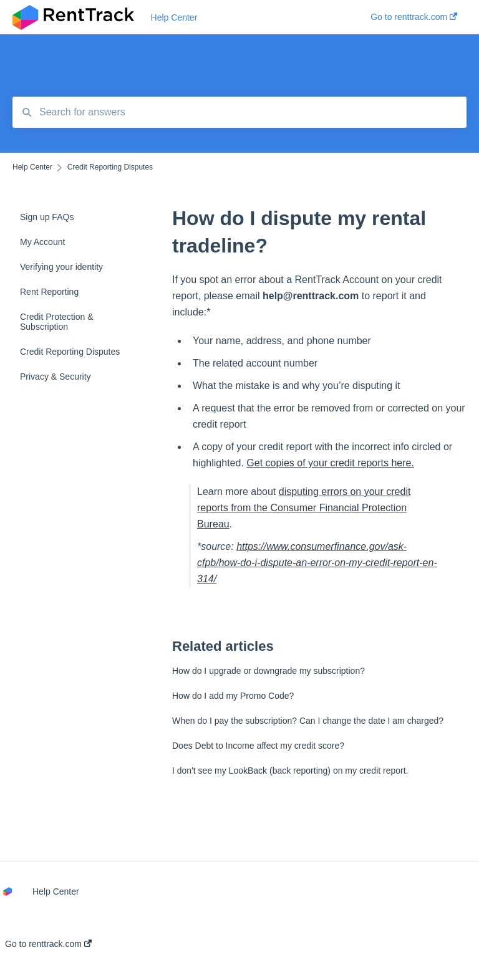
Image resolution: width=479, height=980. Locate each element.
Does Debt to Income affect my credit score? (258, 746)
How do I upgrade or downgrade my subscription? (269, 671)
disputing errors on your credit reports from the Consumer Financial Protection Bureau (304, 508)
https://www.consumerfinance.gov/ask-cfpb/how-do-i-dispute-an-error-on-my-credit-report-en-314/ (317, 563)
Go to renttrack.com (48, 944)
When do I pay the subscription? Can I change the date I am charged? (308, 721)
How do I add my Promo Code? (233, 696)
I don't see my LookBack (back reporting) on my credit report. (290, 771)
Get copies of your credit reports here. (330, 463)
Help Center (174, 17)
